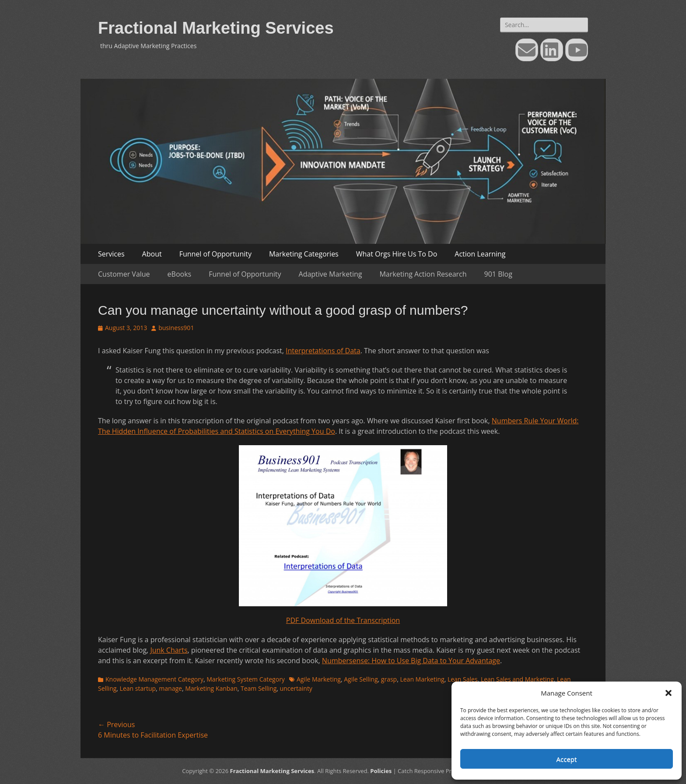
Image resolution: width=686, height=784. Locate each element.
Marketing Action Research (423, 274)
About (152, 254)
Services (111, 254)
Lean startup (138, 688)
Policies (381, 771)
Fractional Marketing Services (216, 28)
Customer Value (124, 274)
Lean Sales (463, 679)
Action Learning (480, 254)
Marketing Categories (304, 254)
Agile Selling (361, 679)
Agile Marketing (319, 679)
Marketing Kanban (211, 688)
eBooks (180, 274)
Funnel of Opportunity (215, 254)
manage (170, 688)
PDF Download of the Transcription (343, 620)
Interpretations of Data (323, 351)
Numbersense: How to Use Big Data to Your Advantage (411, 661)
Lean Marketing (422, 679)
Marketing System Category (246, 679)
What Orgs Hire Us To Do (397, 254)
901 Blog (498, 274)
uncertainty (296, 688)
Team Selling (259, 688)
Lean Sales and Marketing (517, 679)
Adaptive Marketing (331, 274)
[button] (668, 693)
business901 (176, 328)
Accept (567, 759)
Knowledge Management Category (154, 679)
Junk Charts (169, 650)
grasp (389, 679)
